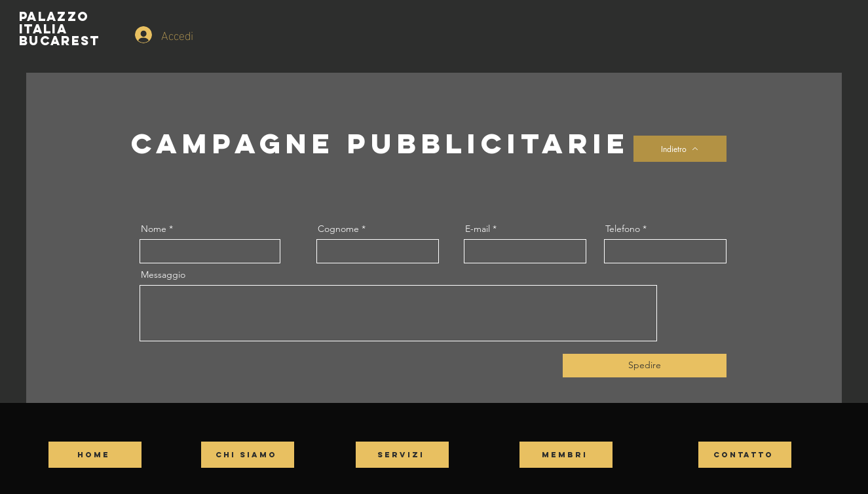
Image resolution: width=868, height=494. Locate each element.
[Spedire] (645, 366)
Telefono (623, 229)
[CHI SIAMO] (248, 455)
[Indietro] (680, 149)
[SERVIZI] (402, 455)
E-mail (478, 229)
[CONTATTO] (745, 455)
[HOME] (95, 455)
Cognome (338, 229)
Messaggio (163, 275)
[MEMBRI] (566, 455)
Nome (155, 229)
